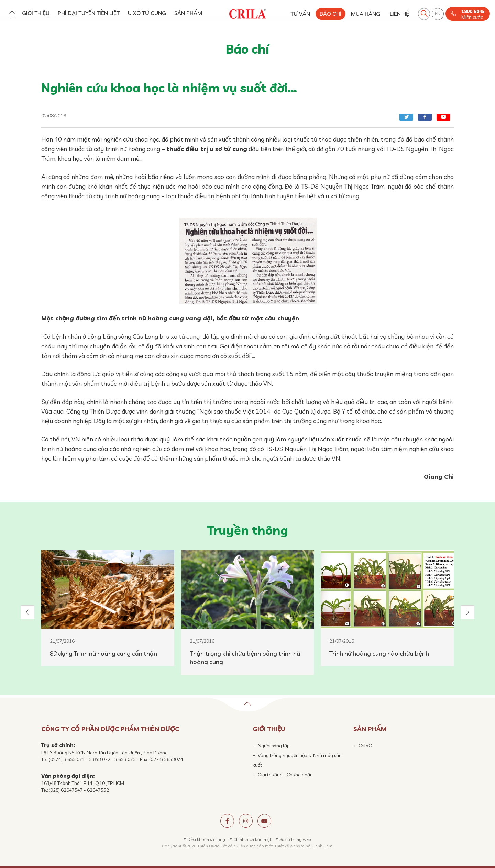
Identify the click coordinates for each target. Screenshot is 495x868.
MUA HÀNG (366, 14)
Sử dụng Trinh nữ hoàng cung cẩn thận (103, 653)
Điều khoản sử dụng (206, 839)
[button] (27, 612)
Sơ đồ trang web (295, 839)
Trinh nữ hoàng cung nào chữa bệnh (379, 653)
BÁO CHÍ (331, 14)
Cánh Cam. (323, 846)
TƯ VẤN (300, 14)
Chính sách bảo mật (252, 839)
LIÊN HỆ (399, 14)
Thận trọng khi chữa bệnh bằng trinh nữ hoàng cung (245, 658)
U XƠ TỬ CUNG (147, 13)
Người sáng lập (274, 746)
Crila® (366, 746)
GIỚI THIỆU (36, 13)
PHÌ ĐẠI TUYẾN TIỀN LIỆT (89, 13)
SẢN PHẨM (188, 13)
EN (438, 14)
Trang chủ (12, 14)
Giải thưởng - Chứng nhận (285, 775)
